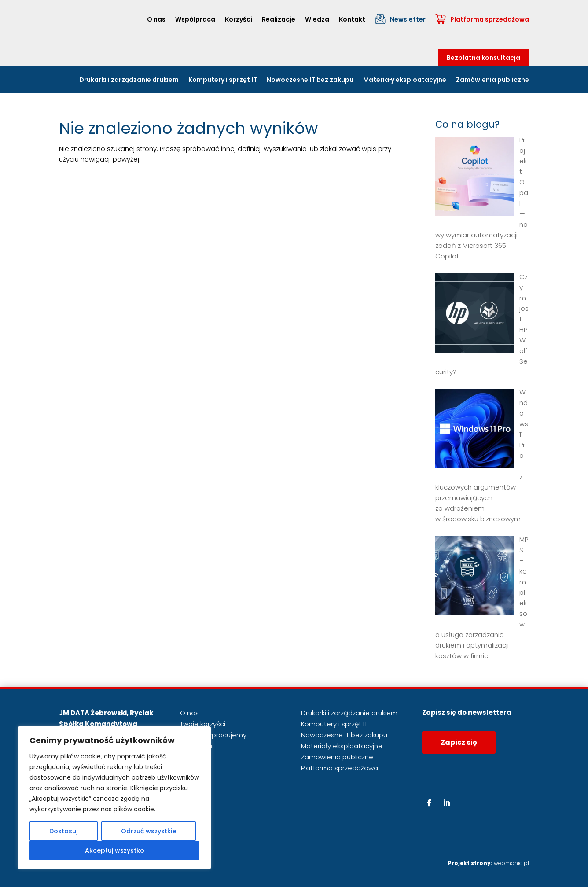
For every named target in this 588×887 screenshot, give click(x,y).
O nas (156, 19)
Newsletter (408, 19)
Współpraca (195, 19)
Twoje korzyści (203, 724)
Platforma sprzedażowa (490, 19)
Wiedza (317, 19)
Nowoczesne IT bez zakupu (310, 80)
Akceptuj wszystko (115, 850)
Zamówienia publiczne (492, 80)
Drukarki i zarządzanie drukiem (129, 80)
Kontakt (352, 19)
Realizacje (279, 19)
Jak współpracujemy (213, 735)
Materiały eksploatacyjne (405, 80)
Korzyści (239, 19)
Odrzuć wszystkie (149, 831)
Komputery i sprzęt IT (223, 80)
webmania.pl (511, 863)
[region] (114, 798)
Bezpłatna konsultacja (483, 58)
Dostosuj (63, 831)
